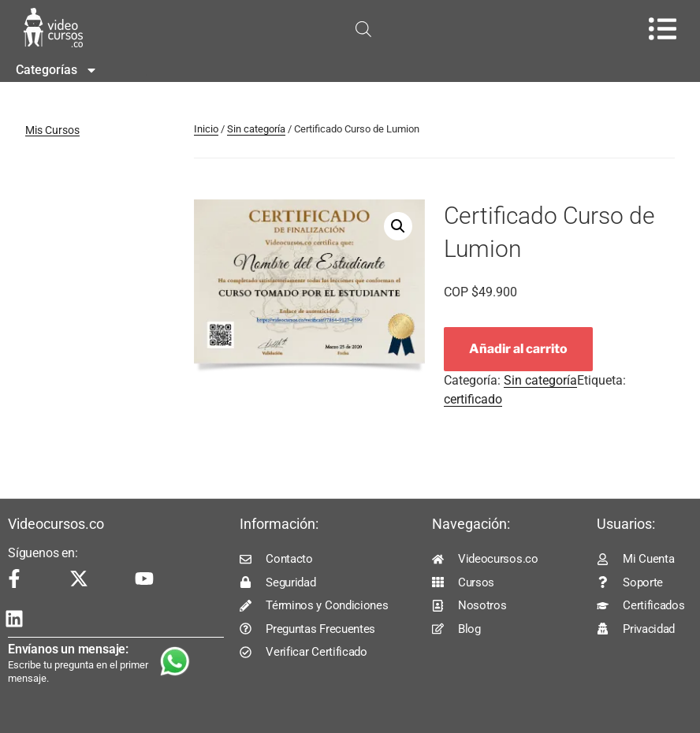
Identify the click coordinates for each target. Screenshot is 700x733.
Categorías (57, 70)
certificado (473, 399)
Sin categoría (256, 129)
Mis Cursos (52, 130)
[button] (398, 226)
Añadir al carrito (518, 349)
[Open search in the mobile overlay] (363, 29)
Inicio (206, 129)
